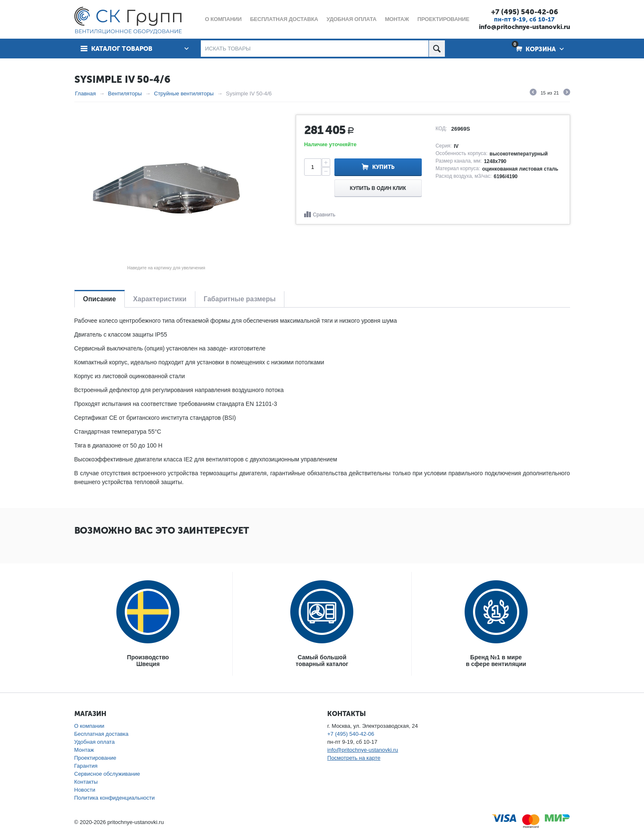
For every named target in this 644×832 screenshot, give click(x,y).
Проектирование (95, 758)
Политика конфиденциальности (115, 798)
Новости (85, 790)
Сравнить (324, 215)
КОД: (441, 129)
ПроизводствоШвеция (148, 661)
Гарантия (86, 766)
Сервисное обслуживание (107, 774)
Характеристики (160, 299)
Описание (100, 299)
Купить (383, 167)
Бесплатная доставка (101, 734)
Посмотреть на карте (354, 758)
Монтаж (84, 750)
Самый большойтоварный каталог (322, 661)
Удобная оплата (95, 742)
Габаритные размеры (240, 299)
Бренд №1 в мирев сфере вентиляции (496, 661)
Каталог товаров (122, 49)
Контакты (86, 782)
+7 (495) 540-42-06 (524, 12)
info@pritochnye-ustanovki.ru (524, 27)
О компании (89, 726)
